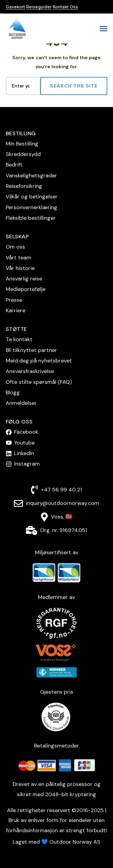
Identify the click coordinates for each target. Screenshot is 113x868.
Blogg (13, 393)
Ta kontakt (19, 339)
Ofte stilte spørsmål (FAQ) (39, 382)
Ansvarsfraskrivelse (30, 371)
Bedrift (14, 165)
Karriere (16, 310)
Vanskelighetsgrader (31, 176)
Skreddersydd (23, 154)
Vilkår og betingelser (32, 197)
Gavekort (15, 7)
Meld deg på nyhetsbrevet (39, 361)
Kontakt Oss (65, 7)
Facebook (26, 432)
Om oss (15, 247)
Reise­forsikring (24, 186)
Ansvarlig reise (24, 279)
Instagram (27, 464)
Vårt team (19, 258)
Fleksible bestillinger (31, 218)
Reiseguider (39, 7)
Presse (14, 300)
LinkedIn (24, 453)
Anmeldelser (21, 403)
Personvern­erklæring (31, 207)
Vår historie (20, 268)
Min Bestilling (22, 144)
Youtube (24, 443)
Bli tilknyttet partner (31, 350)
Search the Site (74, 86)
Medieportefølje (26, 289)
